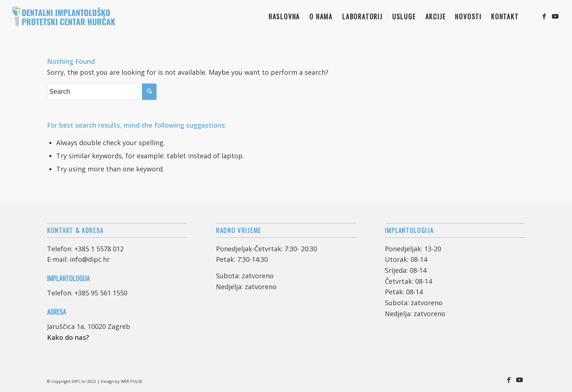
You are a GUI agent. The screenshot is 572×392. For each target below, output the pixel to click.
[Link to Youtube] (555, 16)
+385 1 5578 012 (99, 249)
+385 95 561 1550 (101, 293)
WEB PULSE (132, 381)
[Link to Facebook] (544, 16)
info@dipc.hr (90, 259)
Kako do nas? (68, 337)
